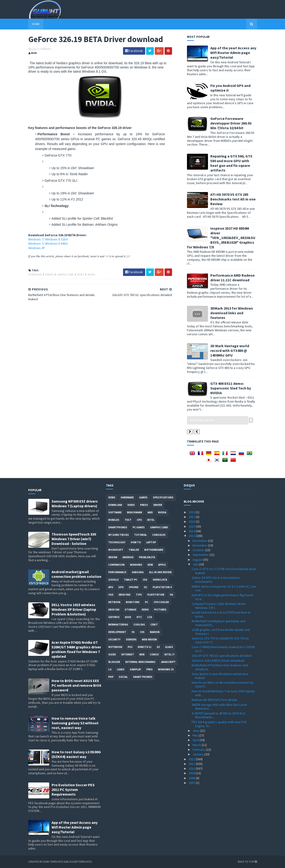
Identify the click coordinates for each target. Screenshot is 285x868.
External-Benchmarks (140, 662)
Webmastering (118, 625)
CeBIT (154, 625)
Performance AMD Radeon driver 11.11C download (232, 278)
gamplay (135, 669)
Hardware (127, 497)
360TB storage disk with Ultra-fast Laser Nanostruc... (219, 707)
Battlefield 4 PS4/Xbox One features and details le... (220, 667)
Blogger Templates (79, 862)
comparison (116, 565)
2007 (192, 783)
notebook (115, 647)
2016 (192, 522)
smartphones (118, 527)
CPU (139, 520)
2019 (192, 512)
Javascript (168, 662)
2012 (192, 759)
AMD (150, 512)
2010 (192, 768)
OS (171, 595)
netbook (114, 602)
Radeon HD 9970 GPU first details (215, 700)
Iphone (134, 587)
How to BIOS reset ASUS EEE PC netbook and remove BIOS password (76, 685)
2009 (192, 773)
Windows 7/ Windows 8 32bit (48, 239)
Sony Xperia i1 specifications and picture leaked (220, 676)
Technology (117, 542)
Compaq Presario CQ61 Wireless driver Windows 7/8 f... (219, 606)
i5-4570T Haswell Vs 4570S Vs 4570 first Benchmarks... (218, 715)
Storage (130, 610)
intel (151, 520)
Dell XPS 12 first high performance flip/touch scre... (222, 597)
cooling (139, 625)
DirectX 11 (145, 647)
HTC (139, 617)
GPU (121, 587)
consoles (159, 535)
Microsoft (116, 550)
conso (154, 654)
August (198, 560)
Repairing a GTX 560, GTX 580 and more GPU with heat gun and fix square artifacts (231, 163)
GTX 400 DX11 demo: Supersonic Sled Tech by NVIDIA (231, 388)
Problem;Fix (147, 557)
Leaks (121, 669)
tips (139, 595)
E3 (158, 647)
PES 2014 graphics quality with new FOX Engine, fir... (219, 724)
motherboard (154, 550)
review (113, 557)
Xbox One (125, 595)
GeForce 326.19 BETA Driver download (218, 661)
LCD (150, 617)
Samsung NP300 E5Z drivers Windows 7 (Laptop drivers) (75, 504)
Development (117, 632)
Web (142, 654)
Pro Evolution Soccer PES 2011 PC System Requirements (73, 789)
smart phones (143, 677)
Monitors (133, 602)
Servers (131, 639)
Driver (49, 275)
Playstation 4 (162, 587)
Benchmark (135, 512)
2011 (192, 764)
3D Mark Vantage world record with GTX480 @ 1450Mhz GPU (230, 350)
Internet (128, 654)
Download (35, 275)
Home (36, 24)
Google (113, 580)
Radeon (155, 632)
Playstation (156, 595)
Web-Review (149, 639)
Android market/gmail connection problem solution (76, 574)
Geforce (114, 617)
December (200, 541)
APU (111, 587)
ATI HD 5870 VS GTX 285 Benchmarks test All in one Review (233, 199)
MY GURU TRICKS (119, 535)
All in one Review (160, 572)
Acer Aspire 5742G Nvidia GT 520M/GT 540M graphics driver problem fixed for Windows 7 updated (76, 649)
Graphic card (65, 275)
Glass (169, 647)
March (197, 745)
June (196, 731)
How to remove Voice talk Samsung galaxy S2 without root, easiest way (75, 723)
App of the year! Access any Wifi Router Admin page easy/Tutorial (233, 53)
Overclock (160, 580)
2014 (192, 531)
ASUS (128, 617)
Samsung (138, 572)
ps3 (130, 647)
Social (123, 677)
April (196, 740)
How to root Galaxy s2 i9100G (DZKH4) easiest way (76, 754)
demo (145, 610)
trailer (134, 550)
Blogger (114, 662)
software (115, 512)
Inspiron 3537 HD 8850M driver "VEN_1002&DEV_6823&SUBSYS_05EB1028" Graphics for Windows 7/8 (221, 238)
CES (145, 580)
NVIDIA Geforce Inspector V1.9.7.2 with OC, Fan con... (224, 588)
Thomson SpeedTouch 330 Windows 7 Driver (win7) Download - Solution (74, 539)
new (150, 565)
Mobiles (114, 520)
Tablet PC (131, 580)
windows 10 (166, 669)
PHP (111, 677)
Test (128, 520)
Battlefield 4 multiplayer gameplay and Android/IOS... (218, 623)
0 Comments (44, 49)
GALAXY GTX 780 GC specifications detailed (222, 656)
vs (133, 632)
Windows (136, 565)
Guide (112, 654)
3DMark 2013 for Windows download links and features (232, 313)
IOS (142, 632)
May (196, 735)
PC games (139, 527)
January (198, 754)
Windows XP (37, 248)
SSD (111, 595)
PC (147, 602)
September (201, 555)
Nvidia (91, 275)
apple (162, 565)
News (81, 275)
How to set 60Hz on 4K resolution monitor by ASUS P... (223, 684)
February (199, 750)
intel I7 (169, 654)
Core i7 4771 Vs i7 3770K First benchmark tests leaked (224, 571)
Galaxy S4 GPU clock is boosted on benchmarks (216, 580)
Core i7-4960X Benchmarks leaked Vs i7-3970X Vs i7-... (223, 649)
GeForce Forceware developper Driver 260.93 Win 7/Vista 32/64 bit (231, 123)
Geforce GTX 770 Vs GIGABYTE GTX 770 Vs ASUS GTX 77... (220, 640)
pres (150, 669)
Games (143, 497)
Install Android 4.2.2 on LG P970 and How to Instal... (221, 614)
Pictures (160, 610)
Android (128, 557)
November (200, 545)
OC (146, 587)
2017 (192, 517)
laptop (151, 542)
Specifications (163, 497)
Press (144, 505)
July (196, 564)
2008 (192, 778)
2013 (192, 536)
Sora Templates (53, 862)
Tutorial (141, 535)
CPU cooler (161, 602)
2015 (192, 526)
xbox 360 (114, 610)
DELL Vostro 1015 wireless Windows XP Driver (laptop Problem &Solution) (74, 609)
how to (136, 542)
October (199, 550)
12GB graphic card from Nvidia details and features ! (221, 632)
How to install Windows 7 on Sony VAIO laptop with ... (223, 693)
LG (110, 669)
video (131, 505)
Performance (117, 572)
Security (114, 639)
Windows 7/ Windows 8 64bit (48, 243)
